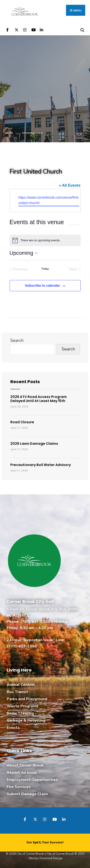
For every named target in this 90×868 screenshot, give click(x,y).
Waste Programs (23, 706)
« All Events (70, 185)
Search (17, 340)
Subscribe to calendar (42, 286)
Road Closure (22, 422)
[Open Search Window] (82, 29)
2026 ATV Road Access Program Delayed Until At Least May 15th (39, 399)
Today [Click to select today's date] (45, 269)
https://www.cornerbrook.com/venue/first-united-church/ (49, 200)
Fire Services (19, 787)
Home (9, 133)
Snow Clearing (20, 713)
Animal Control (21, 685)
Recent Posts (25, 382)
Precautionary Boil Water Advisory (41, 465)
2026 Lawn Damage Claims (34, 444)
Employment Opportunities (32, 780)
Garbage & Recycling (26, 720)
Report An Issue (22, 773)
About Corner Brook (25, 765)
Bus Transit (17, 692)
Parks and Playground (27, 699)
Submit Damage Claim (27, 794)
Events (13, 728)
